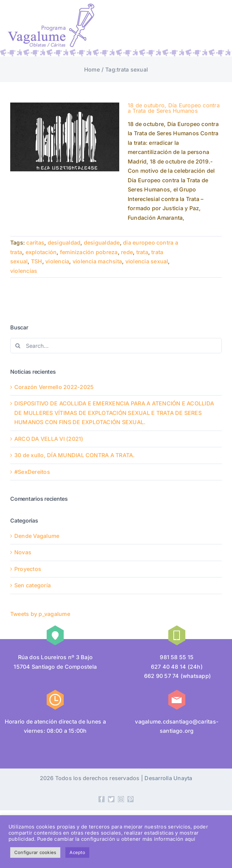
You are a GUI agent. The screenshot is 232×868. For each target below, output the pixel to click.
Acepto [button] (77, 852)
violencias (24, 271)
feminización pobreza (89, 252)
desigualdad (64, 243)
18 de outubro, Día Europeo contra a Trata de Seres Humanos (174, 108)
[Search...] (116, 346)
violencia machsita (97, 261)
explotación (41, 252)
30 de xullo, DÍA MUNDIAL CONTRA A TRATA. (75, 455)
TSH (37, 261)
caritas (35, 243)
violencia (57, 261)
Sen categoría (33, 585)
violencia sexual (147, 261)
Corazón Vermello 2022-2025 (54, 387)
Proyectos (28, 569)
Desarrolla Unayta (168, 778)
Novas (23, 552)
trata (142, 252)
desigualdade (102, 243)
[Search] (18, 346)
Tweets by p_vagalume (40, 614)
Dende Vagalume (37, 536)
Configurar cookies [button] (35, 852)
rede (127, 252)
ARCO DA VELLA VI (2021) (49, 439)
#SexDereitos (32, 472)
